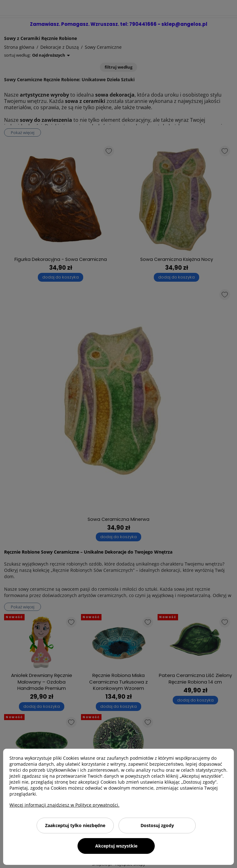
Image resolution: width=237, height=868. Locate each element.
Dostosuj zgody (157, 825)
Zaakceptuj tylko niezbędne (75, 825)
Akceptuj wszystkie (116, 846)
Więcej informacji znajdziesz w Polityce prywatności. (64, 805)
